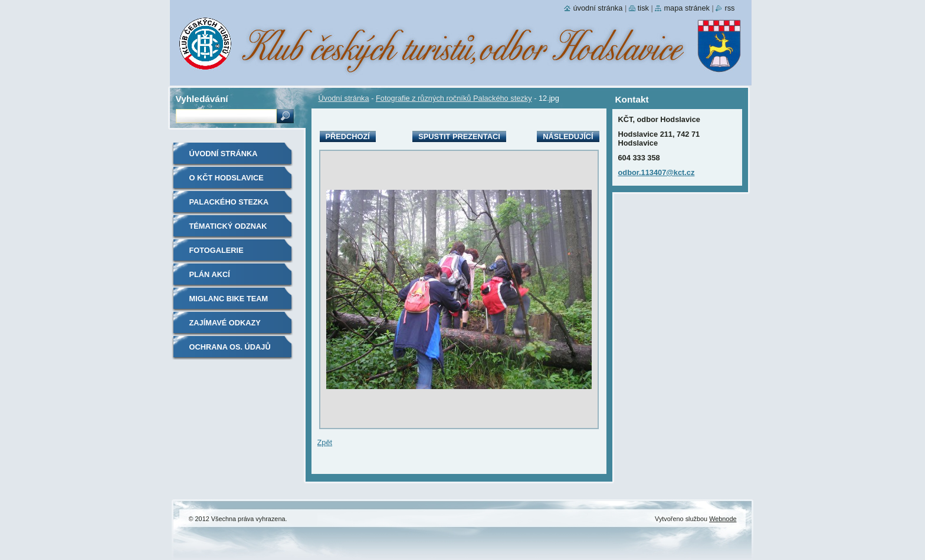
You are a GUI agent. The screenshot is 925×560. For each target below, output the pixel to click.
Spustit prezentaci (459, 136)
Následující (568, 136)
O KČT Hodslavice (227, 178)
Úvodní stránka (344, 98)
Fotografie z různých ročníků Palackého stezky (454, 98)
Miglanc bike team (229, 299)
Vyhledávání (202, 99)
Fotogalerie (217, 250)
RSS (729, 8)
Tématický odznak (228, 226)
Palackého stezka (229, 202)
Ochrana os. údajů (230, 347)
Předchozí (348, 136)
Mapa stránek (687, 8)
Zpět (325, 442)
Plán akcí (210, 274)
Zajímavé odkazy (225, 323)
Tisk (643, 8)
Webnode (723, 519)
